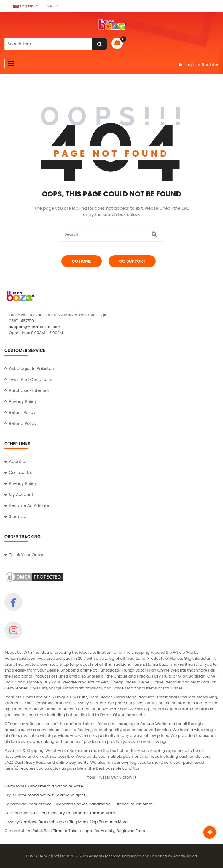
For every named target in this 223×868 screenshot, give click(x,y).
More (78, 786)
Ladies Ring (66, 822)
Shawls (81, 804)
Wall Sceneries (59, 804)
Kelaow (62, 795)
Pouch (136, 804)
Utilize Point (31, 831)
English (23, 6)
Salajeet (77, 795)
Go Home (82, 261)
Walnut (47, 795)
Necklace (29, 822)
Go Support (132, 261)
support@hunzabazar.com (35, 327)
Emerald (46, 786)
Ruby (32, 786)
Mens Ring (88, 822)
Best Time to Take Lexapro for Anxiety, (80, 831)
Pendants (108, 822)
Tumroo (98, 813)
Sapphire (63, 786)
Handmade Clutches (109, 804)
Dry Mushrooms (73, 813)
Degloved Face (130, 831)
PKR (49, 6)
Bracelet (47, 822)
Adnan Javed (185, 856)
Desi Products (44, 813)
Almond (32, 795)
